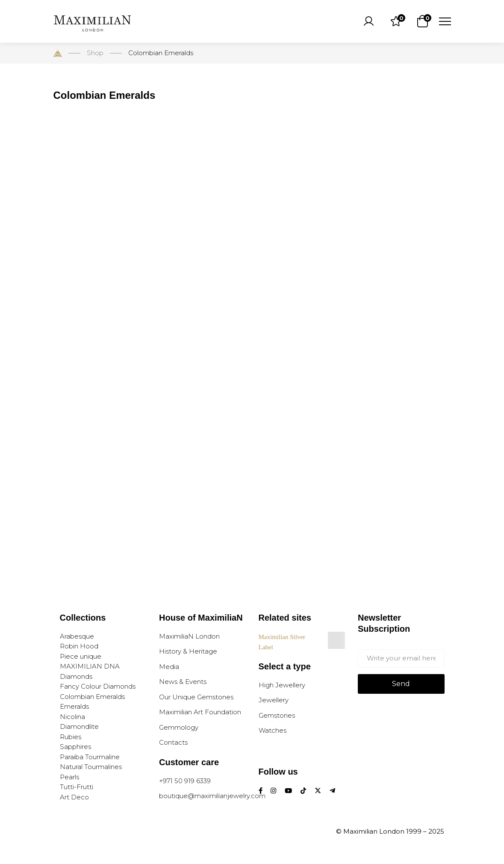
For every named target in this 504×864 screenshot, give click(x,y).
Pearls (69, 777)
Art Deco (74, 797)
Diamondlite (79, 726)
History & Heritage (188, 651)
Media (169, 667)
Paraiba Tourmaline (90, 757)
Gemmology (179, 727)
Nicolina (72, 717)
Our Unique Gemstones (196, 697)
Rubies (71, 737)
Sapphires (75, 747)
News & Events (183, 682)
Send (401, 684)
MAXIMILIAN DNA (90, 666)
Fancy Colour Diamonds (98, 686)
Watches (273, 730)
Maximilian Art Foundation (200, 712)
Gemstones (277, 715)
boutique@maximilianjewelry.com (212, 796)
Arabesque (77, 636)
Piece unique (81, 656)
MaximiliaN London (189, 636)
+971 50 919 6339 (185, 781)
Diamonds (76, 676)
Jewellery (274, 700)
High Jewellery (282, 685)
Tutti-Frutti (77, 787)
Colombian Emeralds (92, 697)
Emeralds (74, 706)
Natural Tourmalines (91, 767)
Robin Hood (79, 646)
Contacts (173, 742)
